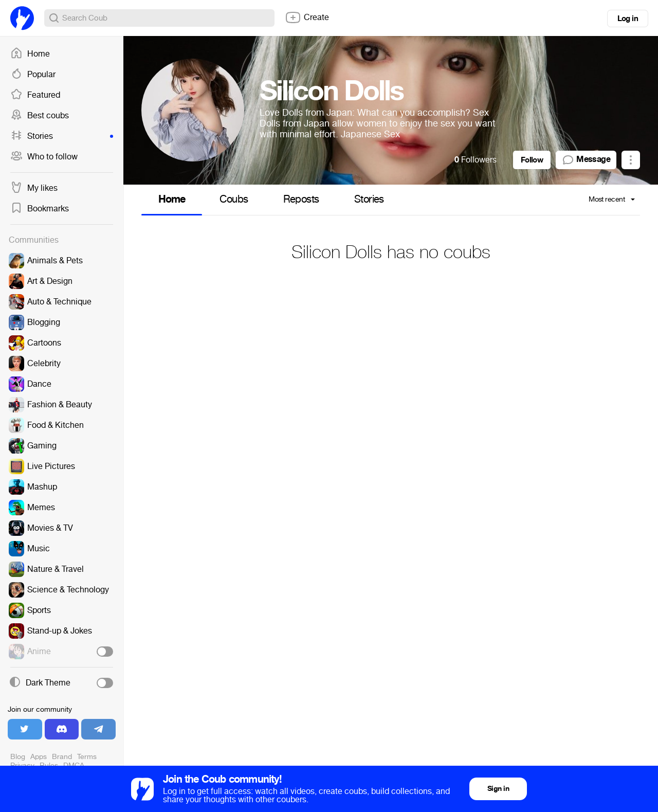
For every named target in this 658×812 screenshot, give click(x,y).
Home (30, 54)
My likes (34, 188)
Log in (628, 19)
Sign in (498, 789)
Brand (62, 757)
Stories (62, 136)
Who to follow (44, 157)
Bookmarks (40, 209)
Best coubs (40, 116)
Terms (87, 757)
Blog (18, 757)
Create (307, 17)
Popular (33, 75)
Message (586, 160)
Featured (35, 95)
